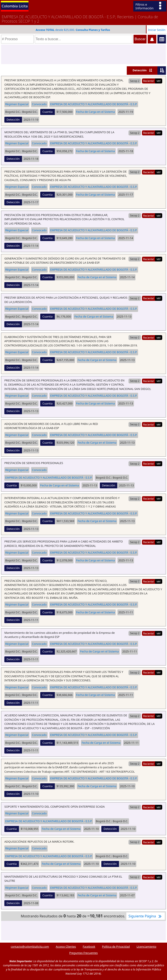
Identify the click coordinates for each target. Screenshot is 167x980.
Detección (140, 70)
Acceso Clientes (66, 947)
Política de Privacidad (116, 947)
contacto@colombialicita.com (30, 947)
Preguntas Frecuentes (84, 953)
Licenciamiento (146, 947)
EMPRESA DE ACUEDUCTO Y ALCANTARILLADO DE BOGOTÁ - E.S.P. (94, 104)
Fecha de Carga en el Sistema (95, 112)
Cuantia (48, 112)
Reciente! (149, 81)
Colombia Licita (15, 6)
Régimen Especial (17, 104)
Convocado (39, 104)
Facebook (89, 947)
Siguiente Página (146, 916)
